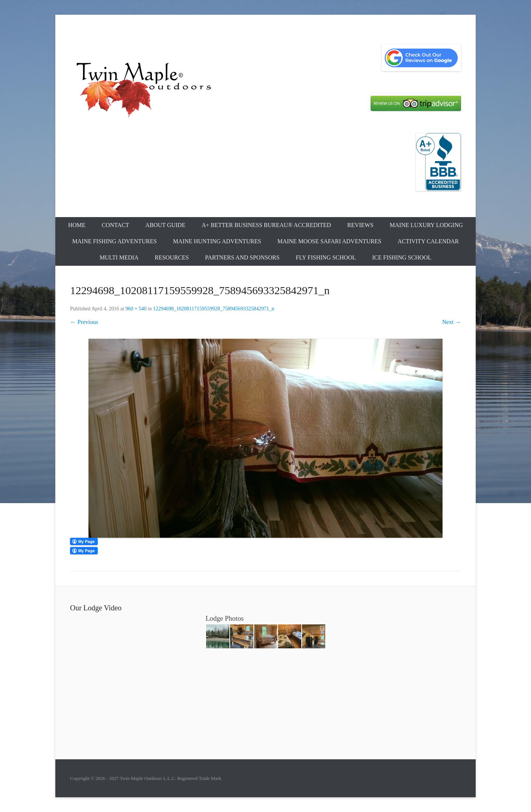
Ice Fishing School (402, 257)
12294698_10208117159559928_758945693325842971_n (214, 309)
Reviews (360, 225)
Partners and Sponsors (242, 257)
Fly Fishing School (326, 257)
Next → (452, 322)
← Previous (84, 322)
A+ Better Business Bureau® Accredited (266, 225)
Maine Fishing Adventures (114, 241)
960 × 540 (136, 309)
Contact (115, 225)
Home (77, 225)
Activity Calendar (428, 241)
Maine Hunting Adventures (217, 241)
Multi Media (119, 257)
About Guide (165, 225)
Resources (172, 257)
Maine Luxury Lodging (426, 225)
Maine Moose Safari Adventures (329, 241)
